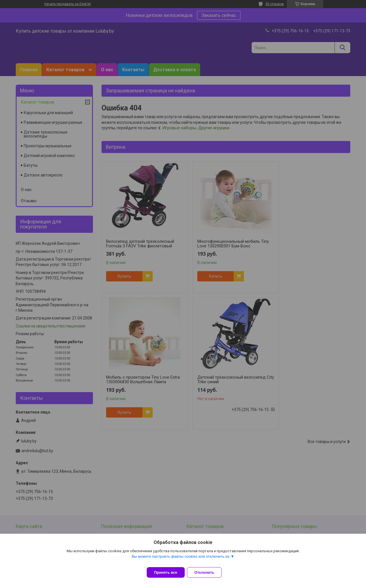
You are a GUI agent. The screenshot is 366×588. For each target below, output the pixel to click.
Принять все (166, 572)
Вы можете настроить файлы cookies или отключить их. (181, 560)
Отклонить (208, 572)
